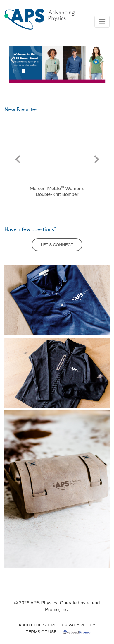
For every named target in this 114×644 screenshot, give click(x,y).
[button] (12, 60)
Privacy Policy (78, 625)
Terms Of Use (41, 632)
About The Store (38, 625)
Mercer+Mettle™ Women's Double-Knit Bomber (57, 191)
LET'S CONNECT (57, 245)
